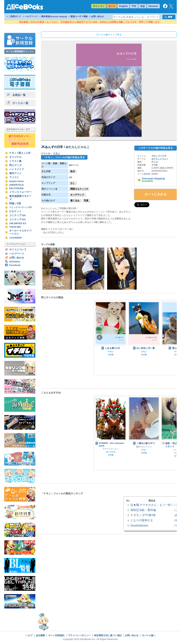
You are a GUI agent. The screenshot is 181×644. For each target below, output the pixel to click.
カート (112, 6)
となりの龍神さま (142, 520)
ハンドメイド (17, 169)
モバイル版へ (149, 635)
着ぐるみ (75, 201)
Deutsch (153, 6)
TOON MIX (15, 227)
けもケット (15, 211)
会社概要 (40, 635)
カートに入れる (156, 194)
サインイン (99, 6)
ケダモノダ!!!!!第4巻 (143, 515)
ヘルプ (29, 635)
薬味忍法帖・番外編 (143, 510)
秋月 (73, 171)
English (123, 6)
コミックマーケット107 (21, 207)
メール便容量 (144, 174)
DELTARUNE (16, 188)
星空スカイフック (144, 447)
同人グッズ (15, 165)
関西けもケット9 (79, 189)
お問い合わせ (97, 16)
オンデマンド (77, 195)
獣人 (21, 153)
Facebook (15, 265)
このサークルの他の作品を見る (156, 148)
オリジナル (15, 157)
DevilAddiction (139, 525)
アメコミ (14, 177)
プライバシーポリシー (79, 635)
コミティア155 (17, 215)
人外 (28, 153)
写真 (86, 201)
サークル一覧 (18, 103)
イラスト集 (15, 161)
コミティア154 (17, 219)
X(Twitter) (15, 262)
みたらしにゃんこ (160, 159)
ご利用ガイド (15, 16)
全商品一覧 (16, 95)
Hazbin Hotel (16, 181)
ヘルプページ (31, 16)
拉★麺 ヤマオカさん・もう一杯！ (152, 505)
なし (73, 183)
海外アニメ (15, 173)
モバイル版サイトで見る (109, 35)
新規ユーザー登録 (79, 16)
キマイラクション (111, 449)
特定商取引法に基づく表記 (108, 635)
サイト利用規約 (56, 635)
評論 (12, 203)
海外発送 (54, 16)
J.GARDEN (15, 238)
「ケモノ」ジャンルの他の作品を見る (64, 157)
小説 (19, 203)
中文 (134, 6)
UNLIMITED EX (18, 223)
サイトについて (18, 250)
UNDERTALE (17, 185)
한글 (142, 6)
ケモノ (13, 153)
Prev (100, 337)
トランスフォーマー (20, 192)
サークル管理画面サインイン (20, 51)
